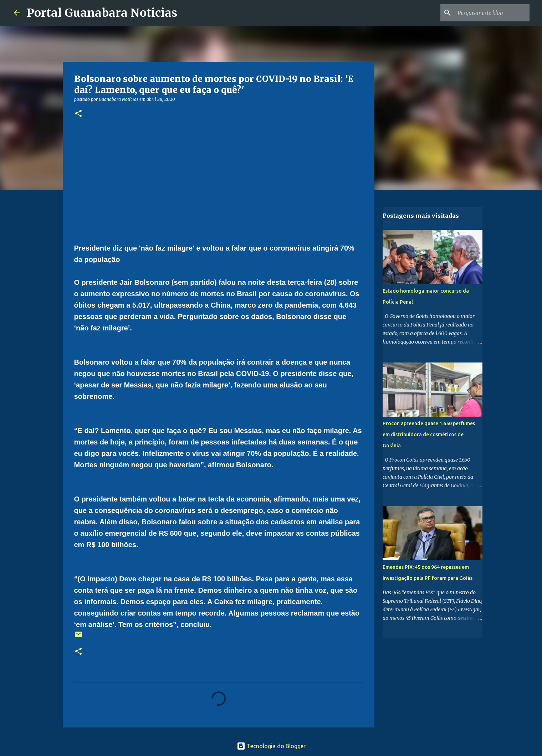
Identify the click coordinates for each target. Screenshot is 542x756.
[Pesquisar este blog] (492, 13)
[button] (78, 114)
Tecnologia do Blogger (271, 746)
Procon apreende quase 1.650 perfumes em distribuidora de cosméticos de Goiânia (429, 434)
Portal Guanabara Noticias (102, 13)
